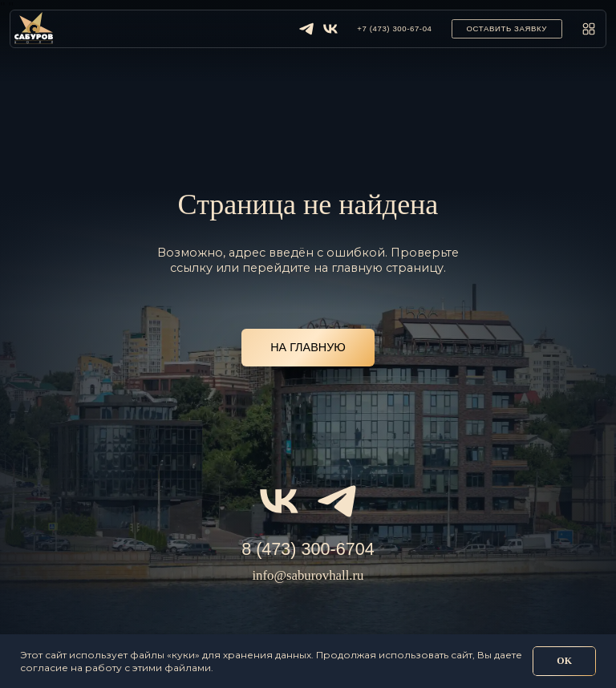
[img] (306, 29)
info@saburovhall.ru (308, 575)
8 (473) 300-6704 (308, 549)
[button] (507, 29)
